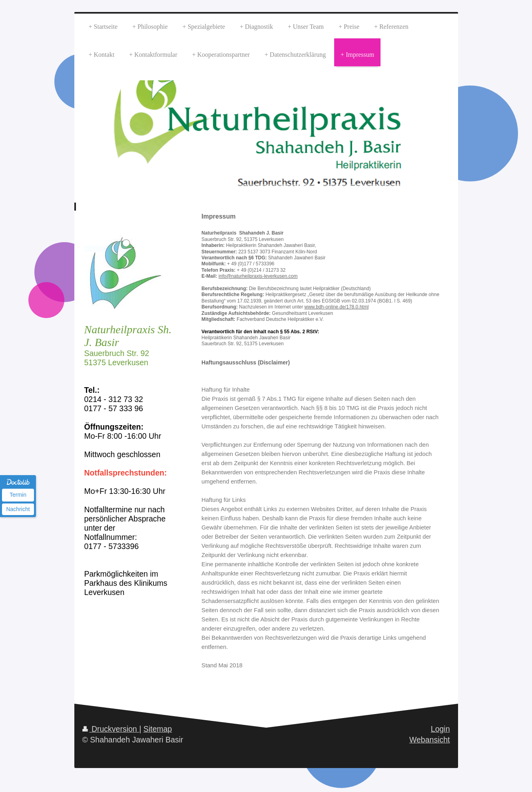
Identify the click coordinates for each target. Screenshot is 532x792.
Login (440, 729)
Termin (18, 495)
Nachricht (18, 509)
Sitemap (158, 729)
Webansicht (430, 740)
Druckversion (111, 729)
